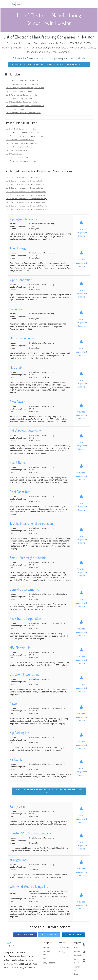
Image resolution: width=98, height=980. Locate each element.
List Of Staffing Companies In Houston (20, 147)
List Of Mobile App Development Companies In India (25, 88)
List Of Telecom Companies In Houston (20, 140)
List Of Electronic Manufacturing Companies (22, 177)
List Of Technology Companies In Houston (21, 143)
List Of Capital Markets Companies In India (21, 102)
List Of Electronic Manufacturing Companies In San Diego (27, 209)
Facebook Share (25, 935)
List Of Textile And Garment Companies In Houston (25, 136)
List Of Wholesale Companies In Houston (21, 129)
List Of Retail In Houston (15, 154)
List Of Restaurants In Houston (17, 158)
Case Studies (62, 949)
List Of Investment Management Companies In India (25, 106)
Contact (78, 956)
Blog (45, 960)
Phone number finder (47, 951)
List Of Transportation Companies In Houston (23, 133)
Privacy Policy (78, 962)
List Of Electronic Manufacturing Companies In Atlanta (26, 188)
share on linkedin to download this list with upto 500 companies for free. (49, 65)
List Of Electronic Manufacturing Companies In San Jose (26, 192)
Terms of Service (78, 972)
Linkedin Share (73, 935)
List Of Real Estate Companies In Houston (21, 161)
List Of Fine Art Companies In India (19, 109)
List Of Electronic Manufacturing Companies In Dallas (25, 195)
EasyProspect (49, 964)
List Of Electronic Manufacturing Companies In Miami (25, 202)
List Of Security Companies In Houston (20, 150)
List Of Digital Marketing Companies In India (22, 84)
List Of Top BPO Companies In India (19, 91)
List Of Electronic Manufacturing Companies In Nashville (26, 206)
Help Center (77, 949)
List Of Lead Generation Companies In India (22, 81)
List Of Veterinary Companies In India (19, 98)
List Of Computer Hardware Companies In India (23, 113)
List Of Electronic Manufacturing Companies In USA (25, 181)
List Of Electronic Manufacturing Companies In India (25, 184)
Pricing (62, 956)
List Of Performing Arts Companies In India (22, 95)
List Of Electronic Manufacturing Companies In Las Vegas (27, 199)
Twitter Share (49, 935)
